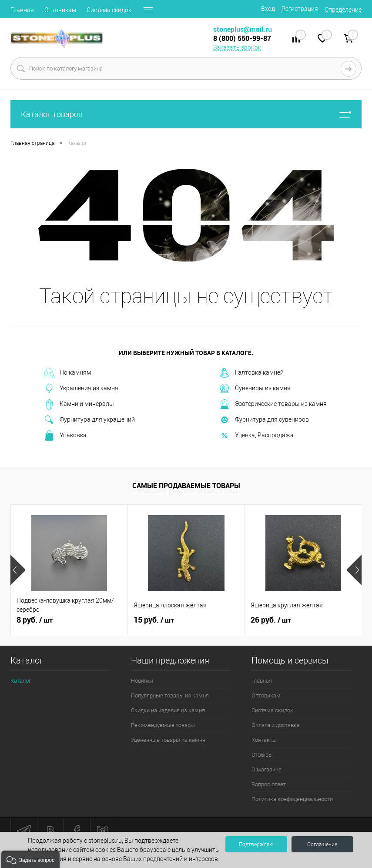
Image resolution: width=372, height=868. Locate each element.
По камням (67, 373)
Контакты (264, 740)
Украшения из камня (81, 389)
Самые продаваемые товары (186, 486)
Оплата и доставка (276, 725)
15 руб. (154, 620)
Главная (22, 10)
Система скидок (109, 10)
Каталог (21, 681)
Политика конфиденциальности (292, 799)
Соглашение (322, 845)
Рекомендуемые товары (163, 725)
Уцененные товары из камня (168, 740)
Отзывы (262, 755)
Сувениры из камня (255, 389)
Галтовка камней (251, 373)
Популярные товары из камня (170, 695)
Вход (268, 9)
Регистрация (300, 9)
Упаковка (65, 436)
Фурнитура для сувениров (264, 420)
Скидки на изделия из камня (168, 710)
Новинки (142, 681)
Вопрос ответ (269, 784)
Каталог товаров (186, 114)
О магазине (266, 769)
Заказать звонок (237, 47)
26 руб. (271, 620)
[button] (30, 859)
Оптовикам (60, 10)
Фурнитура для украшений (89, 420)
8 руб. (35, 620)
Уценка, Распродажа (256, 436)
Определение (343, 10)
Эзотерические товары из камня (273, 404)
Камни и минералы (79, 404)
